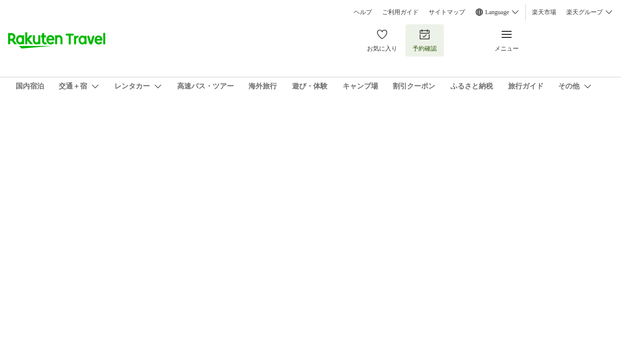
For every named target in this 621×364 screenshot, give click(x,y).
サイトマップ (447, 12)
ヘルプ (363, 12)
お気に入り (382, 40)
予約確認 (425, 40)
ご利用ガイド (400, 12)
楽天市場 (544, 12)
